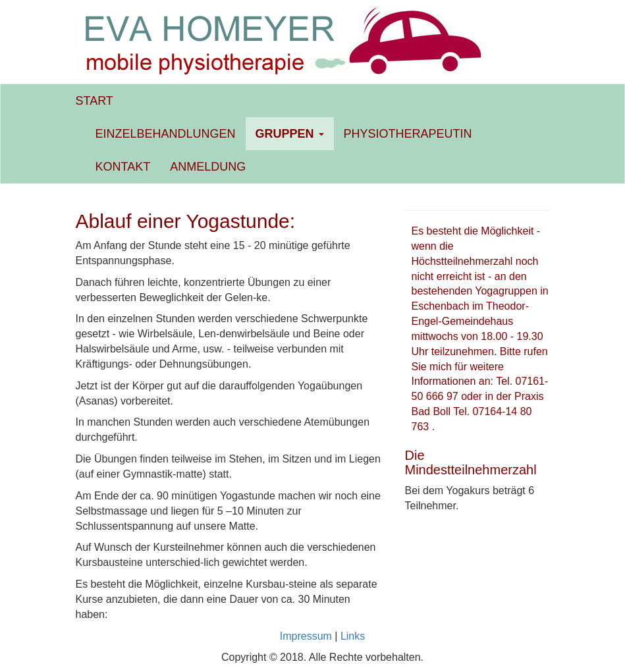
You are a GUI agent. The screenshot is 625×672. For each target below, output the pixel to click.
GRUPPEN (290, 134)
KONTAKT (123, 167)
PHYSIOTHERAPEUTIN (408, 134)
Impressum (306, 636)
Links (353, 636)
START (95, 101)
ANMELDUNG (208, 167)
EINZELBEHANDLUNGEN (166, 134)
